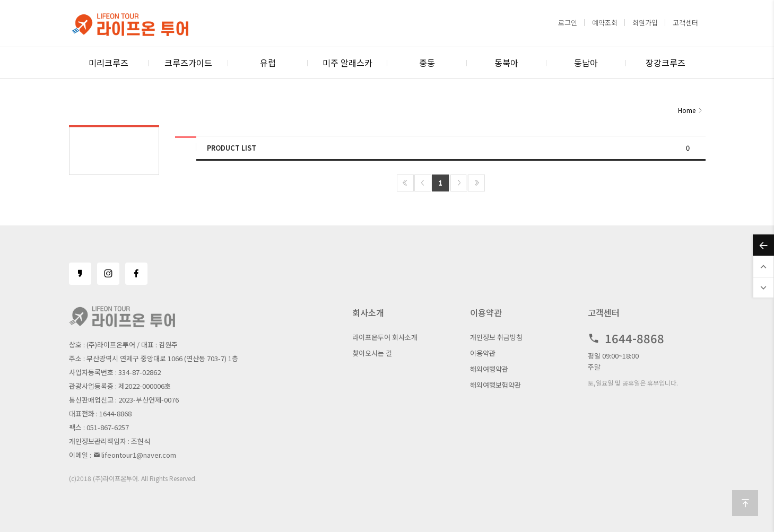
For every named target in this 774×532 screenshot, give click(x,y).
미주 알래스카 (347, 63)
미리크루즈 (108, 63)
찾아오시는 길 (372, 353)
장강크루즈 (666, 63)
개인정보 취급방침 (496, 337)
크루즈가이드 (188, 63)
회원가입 (645, 23)
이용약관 (483, 353)
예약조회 (605, 23)
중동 (427, 63)
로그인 (568, 23)
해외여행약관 (489, 369)
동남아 (586, 63)
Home (687, 110)
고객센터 (685, 23)
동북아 (506, 63)
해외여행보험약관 (495, 385)
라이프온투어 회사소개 (385, 337)
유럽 (268, 63)
